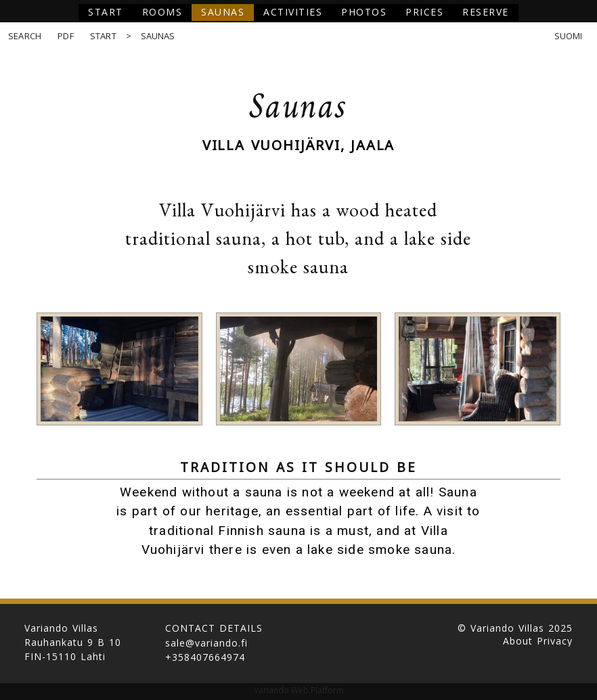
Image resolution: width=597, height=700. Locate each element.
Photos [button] (364, 12)
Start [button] (106, 12)
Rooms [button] (162, 12)
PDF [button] (66, 36)
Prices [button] (424, 12)
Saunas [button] (223, 12)
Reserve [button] (486, 12)
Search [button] (25, 36)
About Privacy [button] (538, 641)
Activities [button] (293, 12)
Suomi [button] (569, 36)
